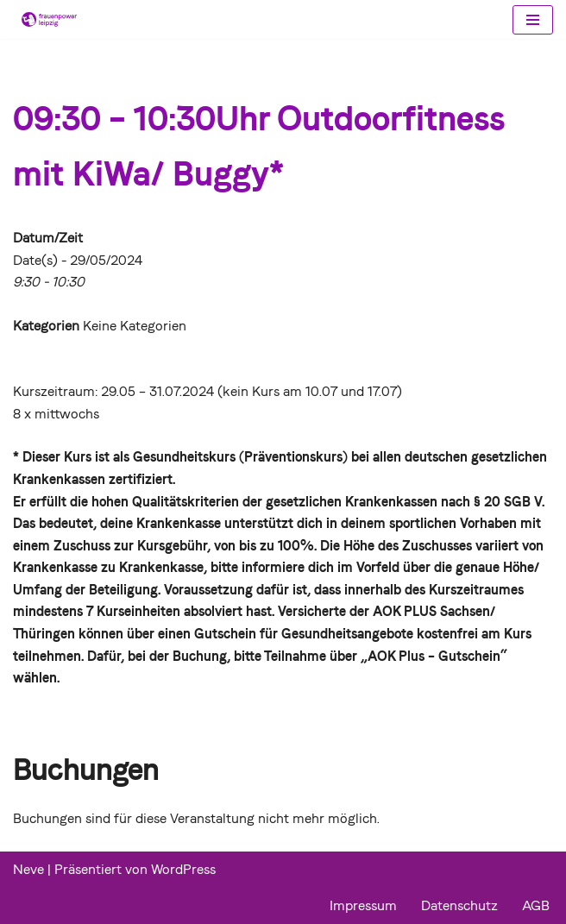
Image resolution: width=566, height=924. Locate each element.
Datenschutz (459, 905)
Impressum (363, 905)
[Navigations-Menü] (533, 20)
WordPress (183, 869)
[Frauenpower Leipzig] (45, 19)
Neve (28, 869)
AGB (536, 905)
